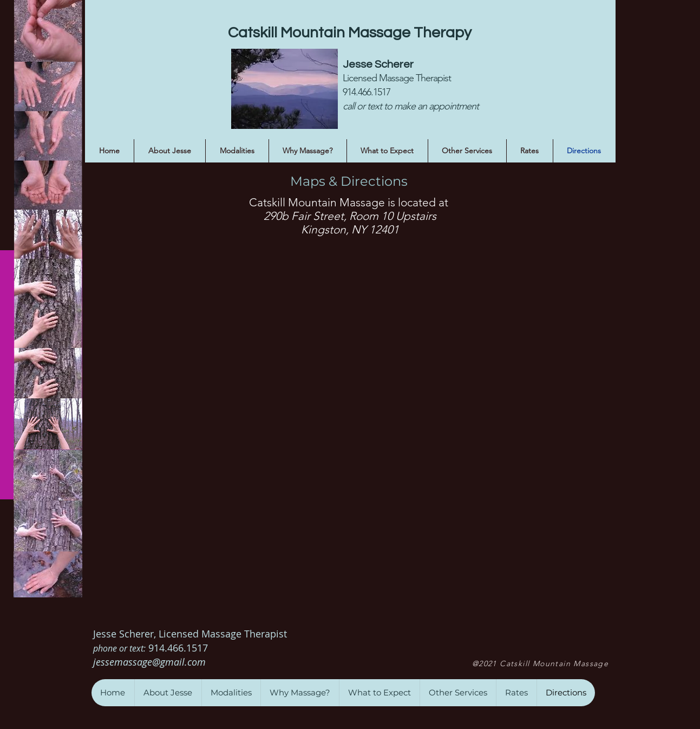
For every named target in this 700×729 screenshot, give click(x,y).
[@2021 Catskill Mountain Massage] (542, 663)
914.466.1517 (179, 648)
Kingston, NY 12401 (350, 229)
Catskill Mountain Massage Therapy (350, 33)
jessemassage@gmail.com (151, 662)
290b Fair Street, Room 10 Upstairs (350, 216)
